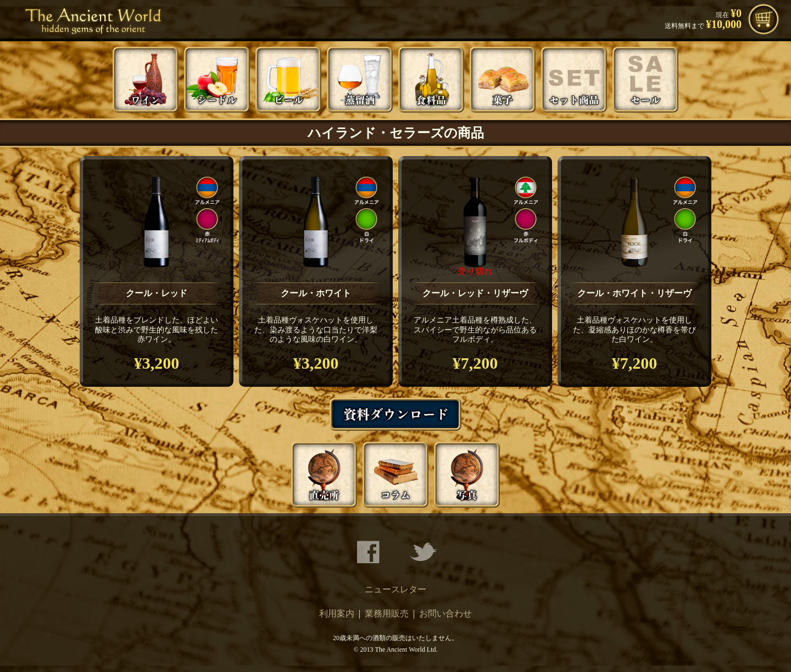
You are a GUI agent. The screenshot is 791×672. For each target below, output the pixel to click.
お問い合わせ (445, 613)
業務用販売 (387, 613)
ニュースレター (396, 589)
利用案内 (337, 613)
